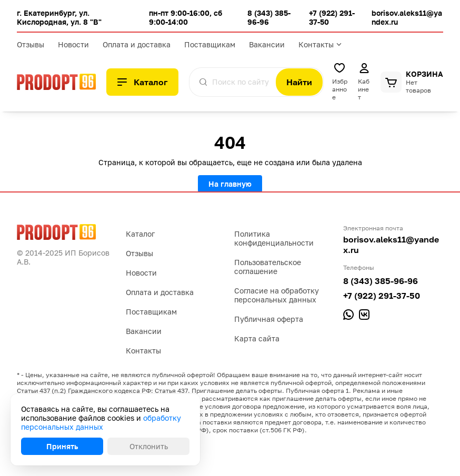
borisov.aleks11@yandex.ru (391, 245)
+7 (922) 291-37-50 (382, 296)
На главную (230, 184)
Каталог (140, 234)
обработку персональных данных (101, 422)
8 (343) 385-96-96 (381, 281)
